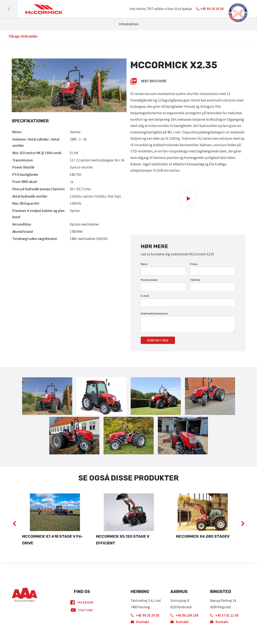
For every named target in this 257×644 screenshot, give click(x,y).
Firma (194, 264)
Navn (144, 264)
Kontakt (140, 622)
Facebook (82, 602)
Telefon (195, 280)
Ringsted (221, 592)
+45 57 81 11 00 (224, 615)
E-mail (145, 296)
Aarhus (179, 592)
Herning (140, 592)
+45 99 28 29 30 (145, 615)
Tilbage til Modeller (23, 36)
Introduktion (129, 24)
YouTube (82, 610)
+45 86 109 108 (184, 615)
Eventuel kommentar (154, 313)
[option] (55, 520)
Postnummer (149, 280)
